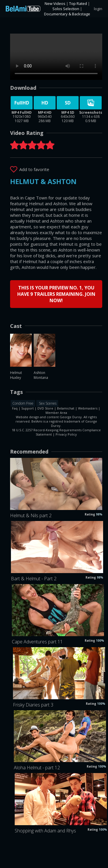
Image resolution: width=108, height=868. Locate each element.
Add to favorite (34, 169)
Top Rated (78, 3)
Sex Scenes (47, 403)
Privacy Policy (66, 434)
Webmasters (88, 408)
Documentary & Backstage (67, 14)
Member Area (56, 413)
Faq (15, 408)
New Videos (55, 3)
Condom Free (23, 403)
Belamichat (66, 408)
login (98, 9)
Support (28, 408)
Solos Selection (66, 9)
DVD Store (45, 408)
